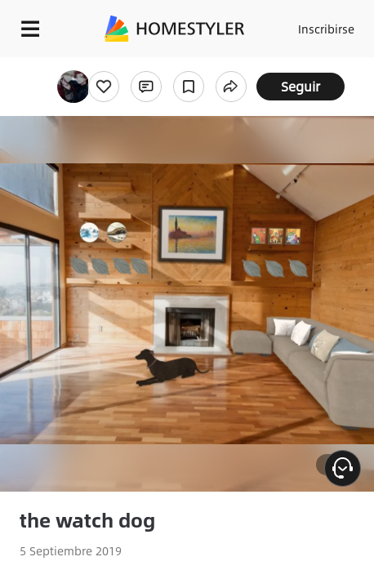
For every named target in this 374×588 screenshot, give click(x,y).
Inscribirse (326, 29)
